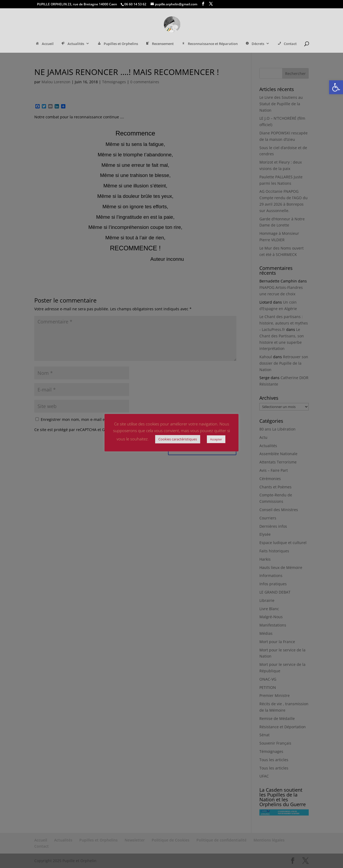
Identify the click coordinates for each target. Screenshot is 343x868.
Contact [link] (287, 44)
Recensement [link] (159, 44)
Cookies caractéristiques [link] (178, 439)
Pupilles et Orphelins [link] (117, 44)
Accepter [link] (216, 439)
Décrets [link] (255, 44)
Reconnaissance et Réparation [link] (209, 44)
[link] (336, 87)
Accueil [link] (44, 44)
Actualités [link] (72, 44)
